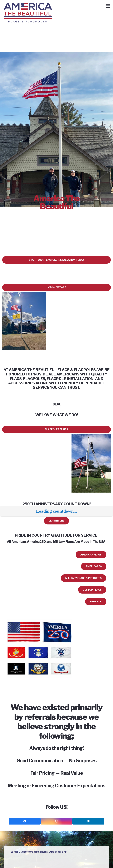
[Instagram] (56, 821)
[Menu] (108, 6)
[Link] (28, 7)
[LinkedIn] (88, 821)
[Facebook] (25, 821)
